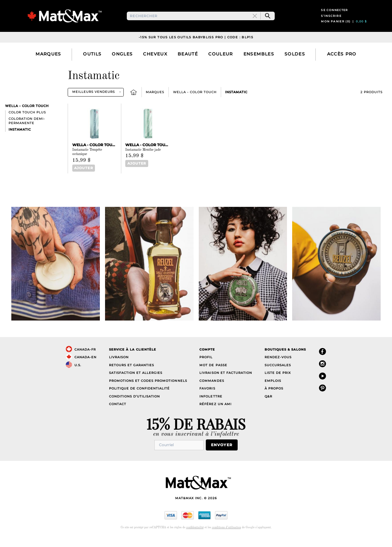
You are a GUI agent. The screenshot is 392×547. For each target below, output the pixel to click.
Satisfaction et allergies (136, 382)
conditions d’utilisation (226, 536)
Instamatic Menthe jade (143, 160)
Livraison (119, 367)
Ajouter (82, 178)
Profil (206, 367)
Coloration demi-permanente (27, 131)
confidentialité (195, 536)
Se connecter (334, 15)
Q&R (268, 406)
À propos (274, 398)
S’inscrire (331, 21)
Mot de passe (213, 375)
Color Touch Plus (27, 122)
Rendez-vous (278, 367)
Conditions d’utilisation (134, 406)
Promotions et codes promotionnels (148, 390)
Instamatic (236, 102)
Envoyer (224, 454)
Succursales (278, 375)
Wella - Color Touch (195, 102)
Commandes (212, 390)
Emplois (273, 390)
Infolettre (211, 406)
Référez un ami (215, 414)
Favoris (207, 398)
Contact (118, 414)
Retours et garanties (132, 375)
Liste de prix (278, 382)
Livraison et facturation (226, 382)
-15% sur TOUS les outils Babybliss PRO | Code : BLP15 (196, 47)
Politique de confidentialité (139, 398)
